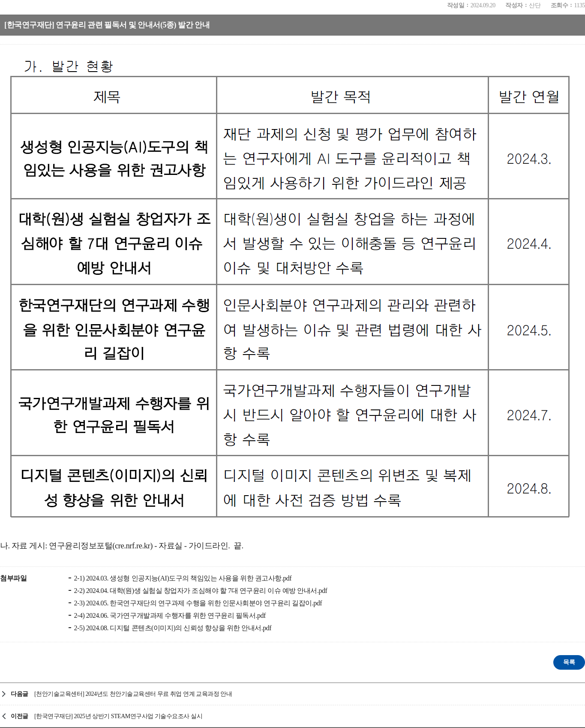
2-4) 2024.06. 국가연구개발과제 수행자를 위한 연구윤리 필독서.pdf (169, 615)
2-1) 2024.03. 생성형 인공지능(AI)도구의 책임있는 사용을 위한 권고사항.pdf (182, 578)
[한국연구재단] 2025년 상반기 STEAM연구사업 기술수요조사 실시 (118, 716)
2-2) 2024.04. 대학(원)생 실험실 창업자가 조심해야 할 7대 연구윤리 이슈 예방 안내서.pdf (200, 591)
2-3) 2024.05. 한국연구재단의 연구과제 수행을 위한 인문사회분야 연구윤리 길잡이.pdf (197, 603)
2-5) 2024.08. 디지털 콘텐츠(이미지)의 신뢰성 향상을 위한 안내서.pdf (172, 628)
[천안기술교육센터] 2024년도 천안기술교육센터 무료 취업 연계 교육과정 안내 (133, 694)
